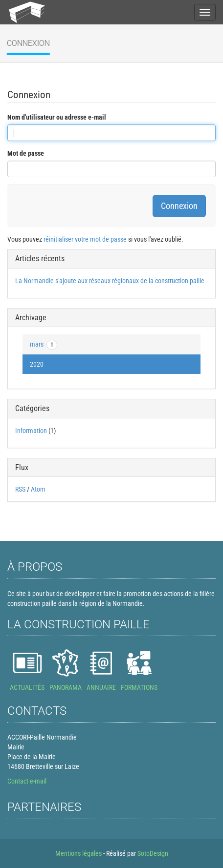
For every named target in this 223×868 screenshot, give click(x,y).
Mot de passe (26, 153)
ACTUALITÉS (27, 687)
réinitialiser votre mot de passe (85, 239)
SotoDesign (153, 853)
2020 (37, 364)
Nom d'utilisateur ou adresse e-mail (57, 117)
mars (44, 345)
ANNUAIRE (101, 687)
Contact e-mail (27, 781)
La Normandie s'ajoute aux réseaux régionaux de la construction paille (110, 281)
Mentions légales (78, 853)
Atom (38, 489)
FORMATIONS (139, 687)
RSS (20, 489)
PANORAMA (66, 687)
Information (31, 431)
